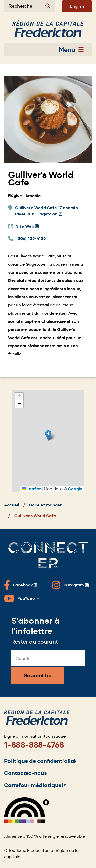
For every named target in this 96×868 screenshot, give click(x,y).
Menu (71, 50)
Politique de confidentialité (40, 761)
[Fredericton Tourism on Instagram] (70, 585)
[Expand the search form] (30, 6)
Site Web (27, 226)
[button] (48, 435)
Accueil (12, 505)
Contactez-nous (25, 773)
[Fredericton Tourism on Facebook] (21, 585)
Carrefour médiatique (36, 785)
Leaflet (31, 489)
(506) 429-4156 (31, 238)
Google (75, 489)
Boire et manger (45, 505)
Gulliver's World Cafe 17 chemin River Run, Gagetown (46, 211)
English (77, 6)
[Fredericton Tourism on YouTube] (22, 599)
